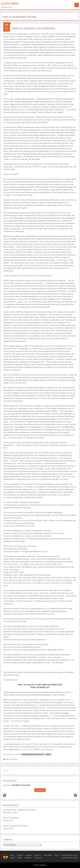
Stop (41, 792)
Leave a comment (10, 759)
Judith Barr (10, 3)
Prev (5, 795)
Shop (56, 855)
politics (48, 754)
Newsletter (48, 855)
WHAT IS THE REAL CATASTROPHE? (34, 28)
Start (39, 792)
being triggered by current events (33, 754)
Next (75, 795)
